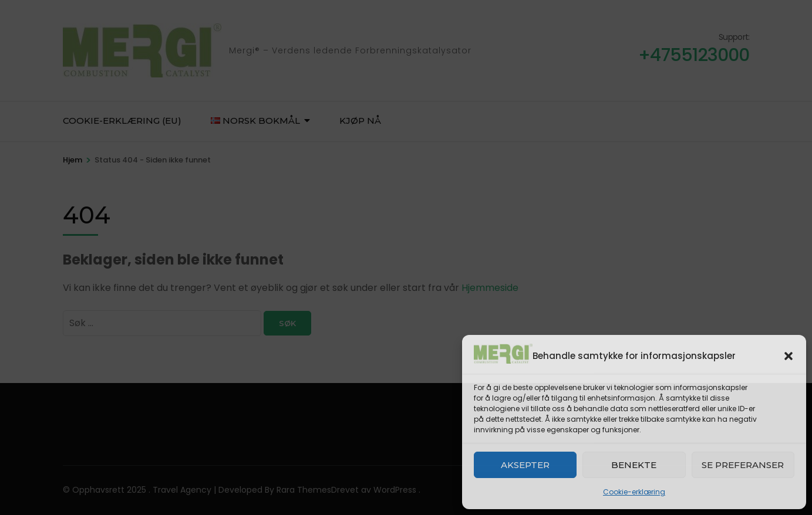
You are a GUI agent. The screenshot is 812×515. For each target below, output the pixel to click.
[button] (789, 356)
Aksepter (525, 465)
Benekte (634, 465)
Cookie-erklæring (634, 492)
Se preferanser (743, 465)
